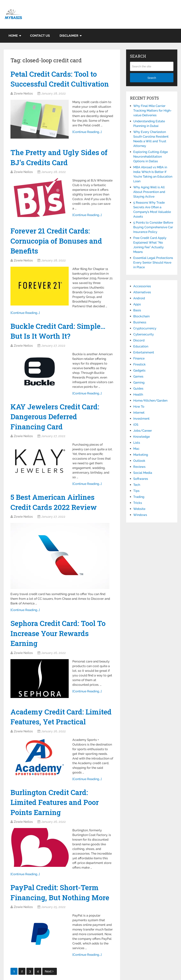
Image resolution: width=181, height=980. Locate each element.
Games (138, 376)
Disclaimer (69, 36)
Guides (138, 388)
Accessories (142, 286)
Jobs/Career (143, 431)
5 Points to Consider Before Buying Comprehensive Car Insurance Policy (153, 227)
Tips (136, 491)
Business (140, 322)
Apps (137, 304)
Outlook (139, 461)
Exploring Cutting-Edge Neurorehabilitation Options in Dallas (151, 157)
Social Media (143, 473)
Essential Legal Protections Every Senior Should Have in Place (153, 263)
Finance (139, 358)
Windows (140, 515)
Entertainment (144, 352)
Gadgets (139, 370)
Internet (139, 413)
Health (138, 395)
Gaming (139, 382)
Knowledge (142, 437)
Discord (139, 340)
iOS (136, 425)
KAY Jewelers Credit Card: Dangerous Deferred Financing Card (56, 420)
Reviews (139, 467)
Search (152, 78)
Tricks (138, 503)
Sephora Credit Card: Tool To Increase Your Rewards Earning (60, 638)
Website (139, 509)
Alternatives (142, 292)
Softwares (141, 479)
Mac (136, 449)
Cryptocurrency (145, 328)
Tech (137, 485)
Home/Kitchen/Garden (150, 401)
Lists (137, 443)
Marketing (141, 455)
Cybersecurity (144, 334)
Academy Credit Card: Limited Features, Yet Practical (48, 727)
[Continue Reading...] (87, 137)
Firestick (139, 364)
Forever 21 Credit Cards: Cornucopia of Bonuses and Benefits (58, 242)
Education (141, 346)
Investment (141, 419)
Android (139, 298)
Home (13, 36)
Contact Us (40, 36)
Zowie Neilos (23, 94)
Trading (139, 497)
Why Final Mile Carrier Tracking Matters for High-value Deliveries (152, 111)
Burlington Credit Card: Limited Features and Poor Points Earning (56, 819)
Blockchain (141, 316)
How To (139, 407)
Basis (137, 310)
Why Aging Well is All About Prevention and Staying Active (149, 192)
